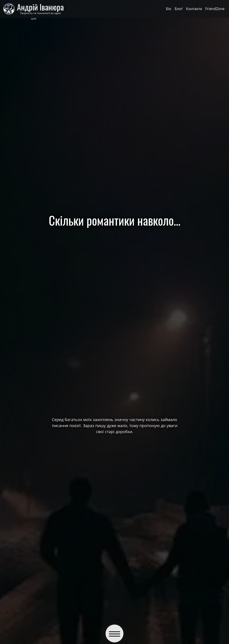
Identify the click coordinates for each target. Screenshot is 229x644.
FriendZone (215, 9)
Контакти (194, 9)
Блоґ (179, 9)
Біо (169, 9)
